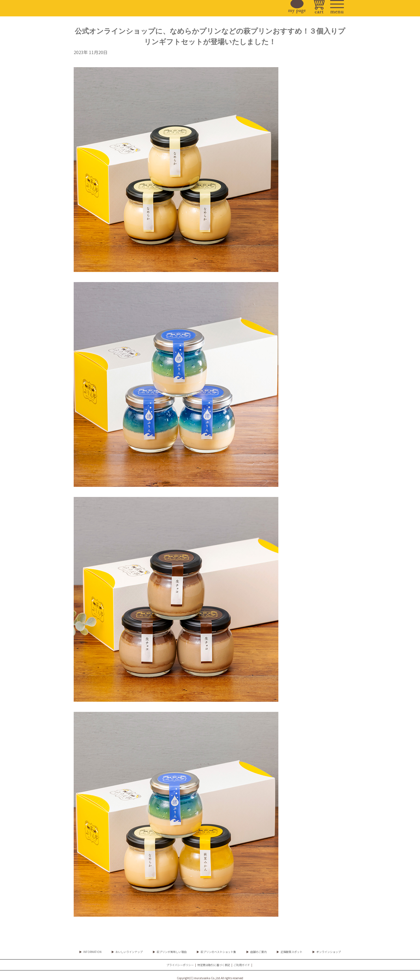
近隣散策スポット (291, 952)
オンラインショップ (329, 952)
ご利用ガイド (242, 965)
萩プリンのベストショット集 (218, 952)
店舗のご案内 (258, 952)
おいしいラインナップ (129, 952)
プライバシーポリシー (180, 965)
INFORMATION (92, 952)
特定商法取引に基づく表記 (214, 965)
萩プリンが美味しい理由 (172, 952)
